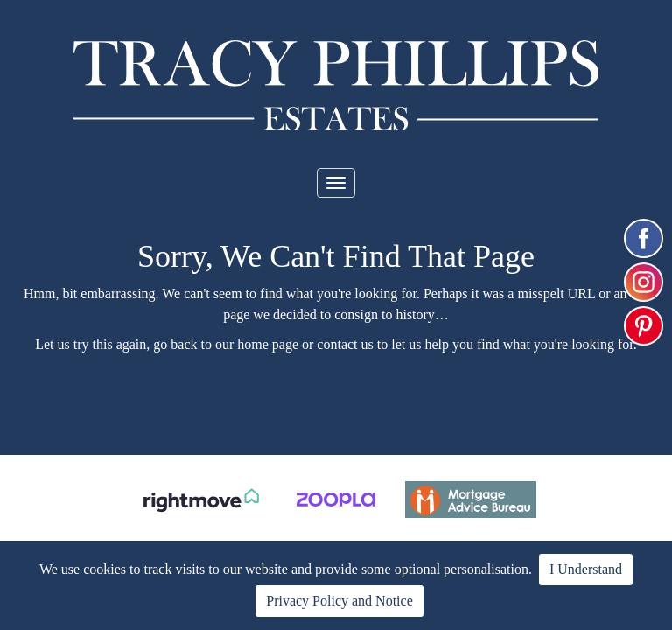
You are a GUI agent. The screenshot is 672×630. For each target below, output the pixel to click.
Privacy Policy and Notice (339, 601)
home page (268, 344)
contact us (345, 344)
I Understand (586, 569)
